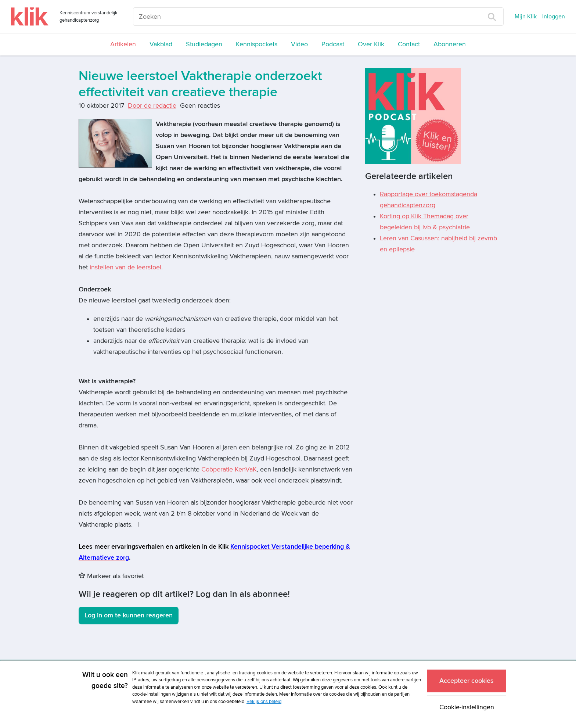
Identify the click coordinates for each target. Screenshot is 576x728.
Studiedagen (204, 44)
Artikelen (123, 44)
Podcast (333, 44)
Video (299, 44)
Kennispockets (257, 44)
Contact (409, 44)
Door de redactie (152, 106)
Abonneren (450, 44)
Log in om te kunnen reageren (129, 615)
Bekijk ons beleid (264, 701)
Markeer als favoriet (111, 576)
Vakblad (161, 44)
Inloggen (554, 17)
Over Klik (371, 44)
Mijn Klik (526, 17)
